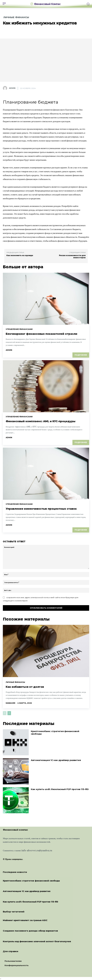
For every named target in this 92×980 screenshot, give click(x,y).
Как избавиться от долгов (25, 687)
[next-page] (9, 713)
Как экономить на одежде (20, 255)
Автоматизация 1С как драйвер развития (56, 760)
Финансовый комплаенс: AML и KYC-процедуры (41, 421)
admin (12, 88)
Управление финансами (19, 329)
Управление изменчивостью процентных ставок (41, 509)
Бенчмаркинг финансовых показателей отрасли (41, 334)
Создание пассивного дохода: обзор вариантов (30, 931)
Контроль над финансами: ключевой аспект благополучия (37, 941)
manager (10, 703)
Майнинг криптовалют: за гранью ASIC (25, 920)
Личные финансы (16, 17)
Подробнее (81, 355)
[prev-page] (5, 713)
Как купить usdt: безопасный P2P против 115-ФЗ (60, 789)
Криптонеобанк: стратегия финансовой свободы (55, 733)
